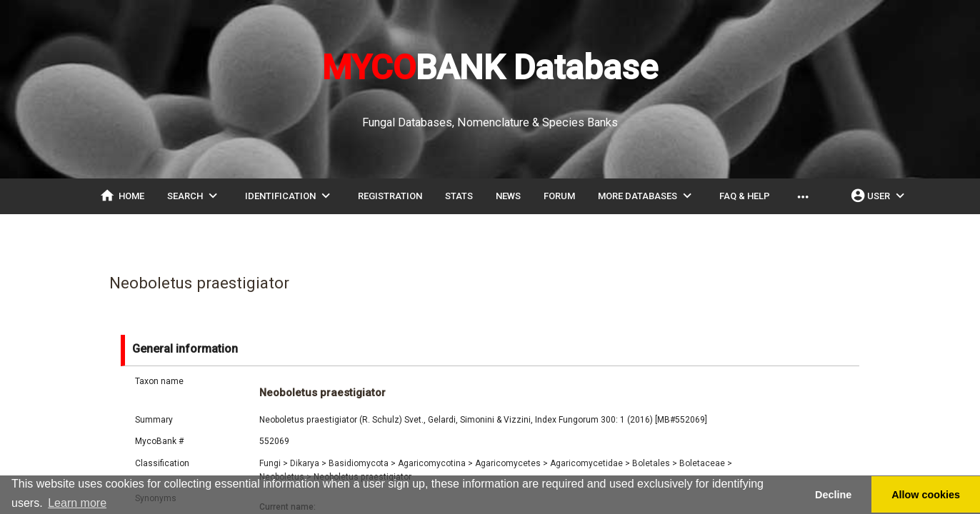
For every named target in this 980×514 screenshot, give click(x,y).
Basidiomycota (362, 463)
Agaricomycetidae (590, 463)
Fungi (274, 463)
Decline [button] (833, 495)
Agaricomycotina (435, 463)
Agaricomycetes (511, 463)
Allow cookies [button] (926, 495)
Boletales (655, 463)
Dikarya (308, 463)
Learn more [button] (77, 503)
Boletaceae (706, 463)
